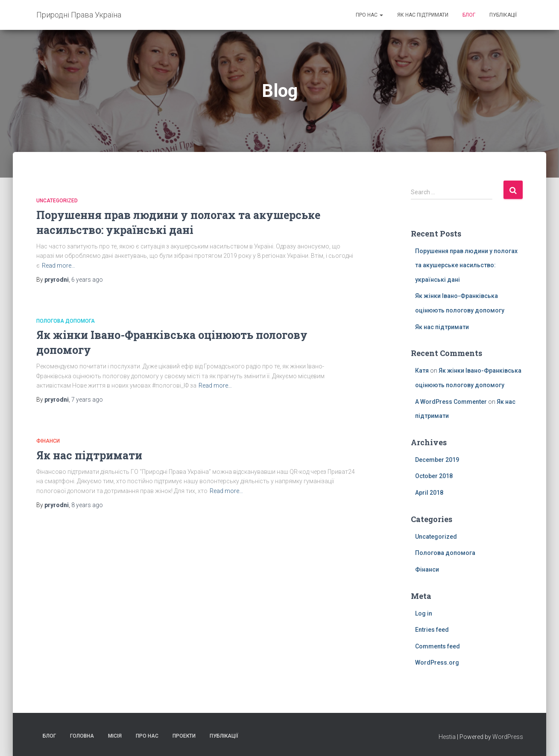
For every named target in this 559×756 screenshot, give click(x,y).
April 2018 (429, 493)
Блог (469, 15)
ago (87, 280)
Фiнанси (48, 441)
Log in (424, 613)
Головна (82, 736)
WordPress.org (437, 663)
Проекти (184, 736)
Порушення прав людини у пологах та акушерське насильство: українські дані (466, 265)
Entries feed (432, 630)
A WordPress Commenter (451, 402)
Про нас (369, 15)
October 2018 (434, 476)
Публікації (503, 15)
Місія (115, 736)
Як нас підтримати (423, 15)
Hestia (447, 737)
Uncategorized (57, 201)
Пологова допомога (66, 321)
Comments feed (438, 646)
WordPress (508, 737)
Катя (422, 371)
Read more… (59, 266)
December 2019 (437, 460)
